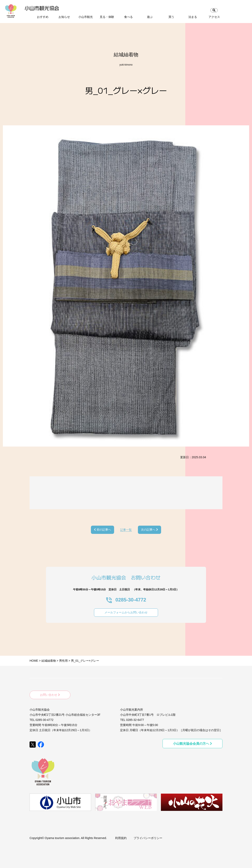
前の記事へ (103, 530)
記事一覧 (126, 530)
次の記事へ (149, 530)
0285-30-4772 (126, 600)
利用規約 (121, 837)
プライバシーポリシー (148, 837)
